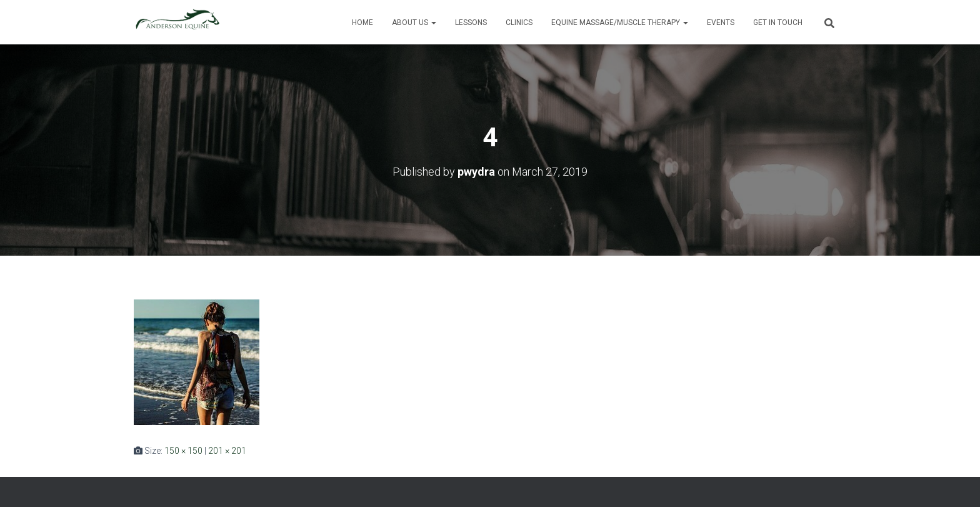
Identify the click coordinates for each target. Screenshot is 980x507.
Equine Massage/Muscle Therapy (620, 23)
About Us (414, 23)
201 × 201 (227, 451)
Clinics (519, 23)
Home (362, 23)
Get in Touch (778, 23)
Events (721, 23)
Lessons (471, 23)
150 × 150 (183, 451)
